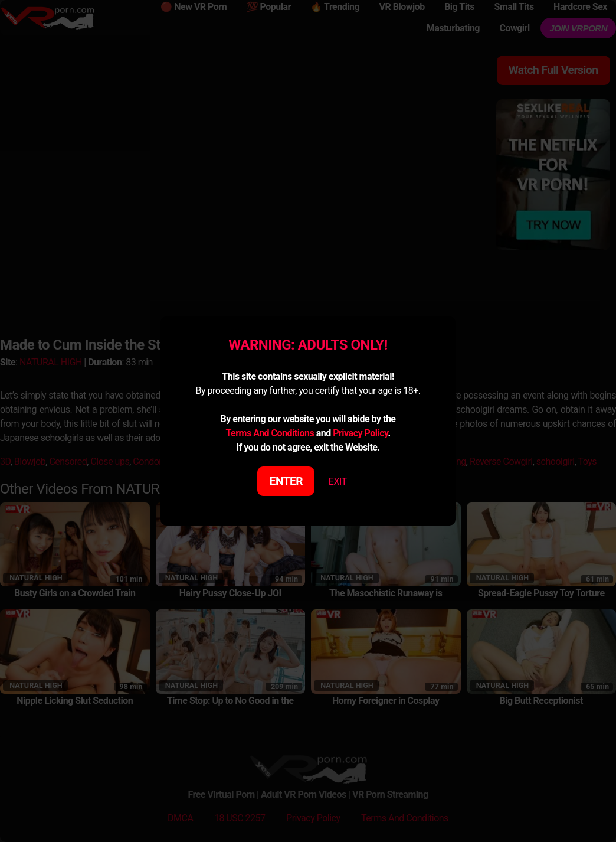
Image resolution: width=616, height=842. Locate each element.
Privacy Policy (360, 433)
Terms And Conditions (270, 433)
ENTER (286, 481)
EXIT (338, 482)
